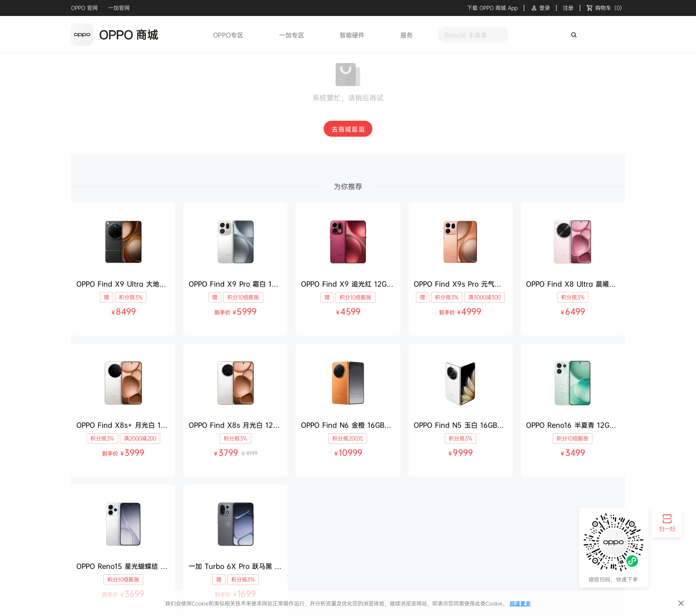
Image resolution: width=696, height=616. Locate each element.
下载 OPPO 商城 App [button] (492, 8)
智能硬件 (352, 35)
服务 (407, 35)
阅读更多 (520, 603)
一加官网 (119, 8)
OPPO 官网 (84, 8)
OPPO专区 (228, 35)
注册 (568, 8)
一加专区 (292, 35)
